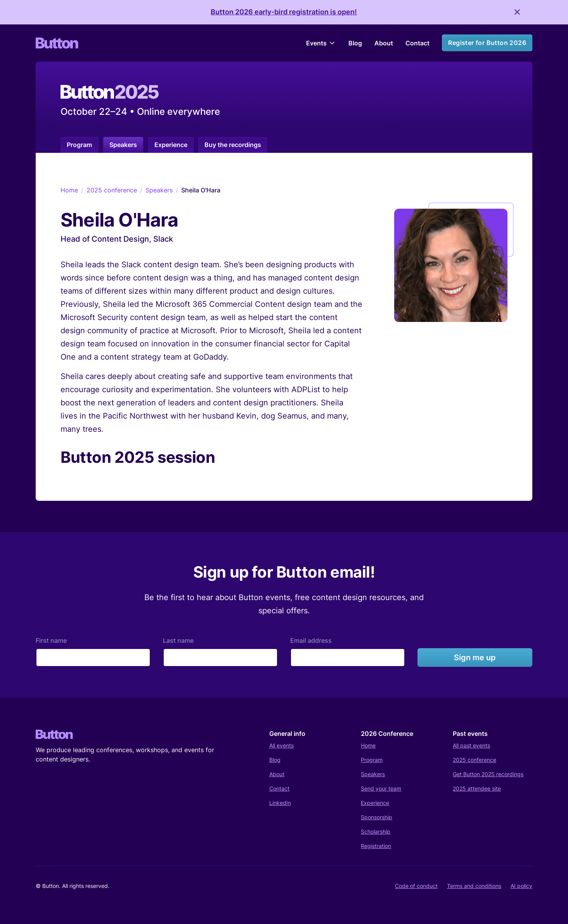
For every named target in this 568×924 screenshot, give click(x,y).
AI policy (521, 886)
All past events (471, 745)
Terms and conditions (474, 886)
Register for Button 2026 (487, 43)
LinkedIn (280, 803)
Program (79, 145)
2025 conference (112, 190)
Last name (178, 640)
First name (51, 640)
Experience (171, 145)
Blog (355, 43)
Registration (376, 846)
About (384, 43)
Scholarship (376, 831)
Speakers (123, 145)
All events (281, 745)
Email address (311, 640)
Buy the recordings (233, 145)
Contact (417, 43)
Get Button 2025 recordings (488, 774)
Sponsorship (377, 817)
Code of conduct (416, 886)
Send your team (381, 788)
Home (69, 190)
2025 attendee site (477, 788)
